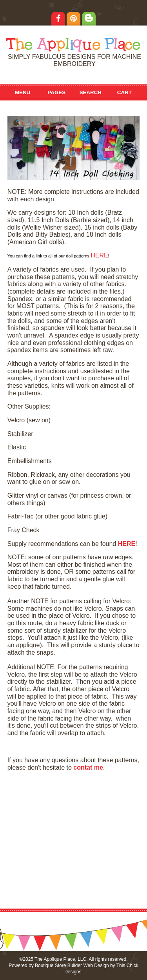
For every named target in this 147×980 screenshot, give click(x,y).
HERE (99, 255)
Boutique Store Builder (58, 965)
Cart (124, 92)
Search (91, 92)
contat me (88, 767)
